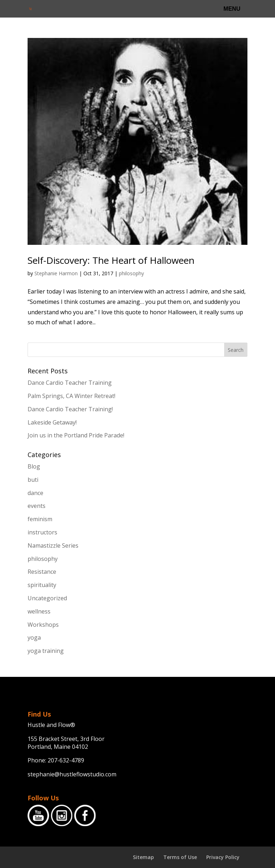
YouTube (38, 815)
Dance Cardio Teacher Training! (70, 409)
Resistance (42, 572)
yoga (34, 637)
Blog (34, 466)
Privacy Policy (223, 857)
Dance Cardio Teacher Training (70, 383)
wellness (39, 611)
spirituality (42, 585)
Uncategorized (47, 598)
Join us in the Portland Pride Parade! (76, 435)
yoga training (46, 651)
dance (35, 493)
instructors (42, 532)
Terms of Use (180, 857)
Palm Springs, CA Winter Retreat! (71, 396)
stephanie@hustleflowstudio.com (72, 774)
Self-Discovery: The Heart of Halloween (111, 260)
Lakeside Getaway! (52, 422)
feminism (40, 519)
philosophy (131, 273)
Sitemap (143, 857)
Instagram (62, 815)
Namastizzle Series (53, 545)
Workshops (43, 625)
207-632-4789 (66, 760)
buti (33, 480)
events (37, 506)
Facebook (85, 815)
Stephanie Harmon (56, 273)
